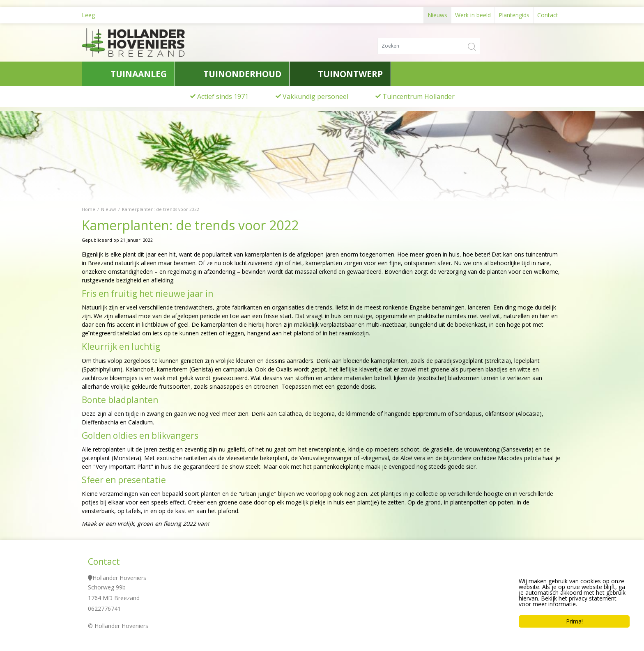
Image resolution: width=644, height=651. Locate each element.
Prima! (574, 622)
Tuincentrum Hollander (419, 96)
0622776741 (104, 609)
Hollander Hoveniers (119, 578)
